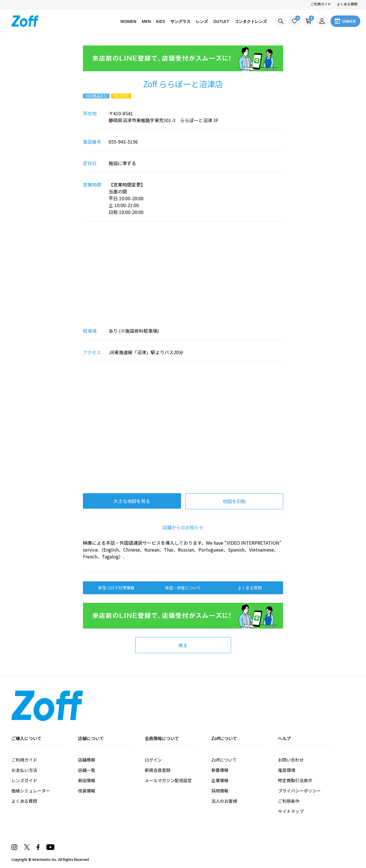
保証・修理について (183, 588)
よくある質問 (347, 4)
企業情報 (220, 780)
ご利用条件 (289, 801)
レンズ (202, 21)
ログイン (153, 760)
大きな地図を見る (132, 501)
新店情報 (87, 780)
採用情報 (220, 791)
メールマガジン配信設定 (168, 780)
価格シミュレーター (31, 791)
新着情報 (220, 770)
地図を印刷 (234, 501)
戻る (183, 645)
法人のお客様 (224, 801)
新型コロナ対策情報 (116, 588)
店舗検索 (87, 760)
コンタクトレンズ (251, 21)
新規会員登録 (158, 770)
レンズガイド (24, 780)
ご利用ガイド (321, 4)
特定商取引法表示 (295, 780)
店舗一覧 (87, 770)
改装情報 (87, 791)
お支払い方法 (24, 770)
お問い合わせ (291, 760)
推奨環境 (287, 770)
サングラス (180, 21)
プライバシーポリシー (299, 791)
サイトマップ (291, 811)
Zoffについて (224, 760)
